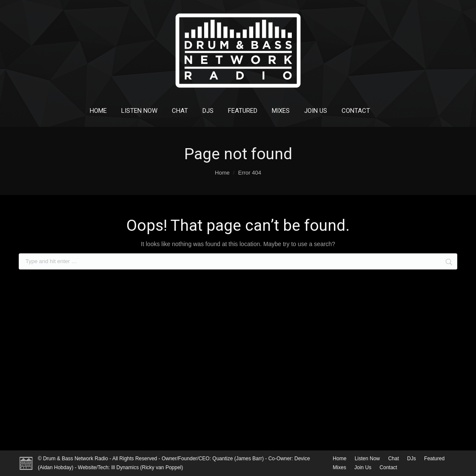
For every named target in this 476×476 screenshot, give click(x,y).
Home (222, 173)
